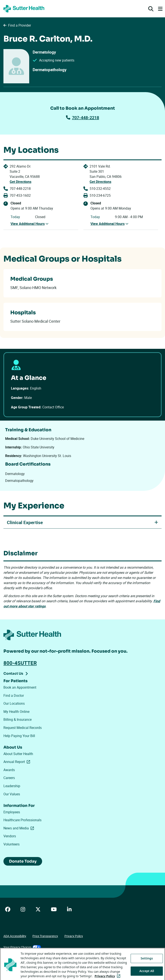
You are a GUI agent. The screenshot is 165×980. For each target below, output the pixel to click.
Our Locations (14, 703)
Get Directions (21, 182)
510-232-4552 (100, 189)
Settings (147, 969)
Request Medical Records (23, 728)
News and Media (20, 828)
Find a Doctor (14, 695)
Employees (12, 812)
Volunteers (11, 844)
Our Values (12, 794)
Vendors (10, 836)
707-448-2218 (82, 118)
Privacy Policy (74, 936)
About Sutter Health (18, 754)
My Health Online (16, 712)
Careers (9, 778)
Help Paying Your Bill (19, 736)
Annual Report (18, 762)
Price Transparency (45, 936)
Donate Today (23, 861)
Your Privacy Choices (22, 947)
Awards (9, 770)
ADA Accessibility (15, 936)
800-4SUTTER (20, 663)
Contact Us (13, 674)
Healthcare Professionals (22, 820)
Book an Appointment (20, 687)
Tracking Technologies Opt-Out (24, 958)
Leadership (12, 786)
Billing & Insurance (18, 719)
